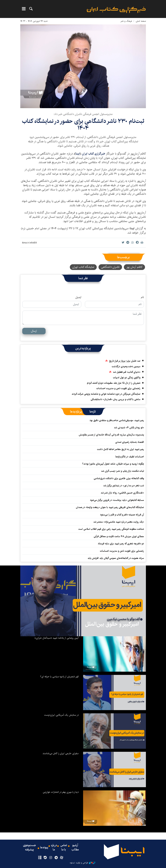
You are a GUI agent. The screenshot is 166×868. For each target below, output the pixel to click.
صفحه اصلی (141, 21)
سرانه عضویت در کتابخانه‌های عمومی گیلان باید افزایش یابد (116, 558)
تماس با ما (64, 848)
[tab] (93, 412)
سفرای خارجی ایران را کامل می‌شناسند (61, 753)
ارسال (34, 331)
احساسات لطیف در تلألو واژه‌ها (130, 457)
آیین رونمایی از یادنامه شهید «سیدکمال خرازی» (57, 638)
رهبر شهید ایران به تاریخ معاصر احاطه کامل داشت (121, 449)
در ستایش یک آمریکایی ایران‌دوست (61, 715)
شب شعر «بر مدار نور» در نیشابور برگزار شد (124, 486)
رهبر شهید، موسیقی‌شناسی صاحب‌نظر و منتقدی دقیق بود (117, 420)
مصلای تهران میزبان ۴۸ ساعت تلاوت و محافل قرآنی (119, 536)
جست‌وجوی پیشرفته (29, 848)
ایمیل (78, 297)
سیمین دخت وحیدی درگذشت (126, 366)
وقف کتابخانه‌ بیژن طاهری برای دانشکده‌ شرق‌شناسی (119, 478)
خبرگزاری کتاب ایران (94, 154)
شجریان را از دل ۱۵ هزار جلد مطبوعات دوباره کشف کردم (114, 383)
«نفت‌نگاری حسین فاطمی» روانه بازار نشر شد (122, 493)
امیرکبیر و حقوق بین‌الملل (112, 624)
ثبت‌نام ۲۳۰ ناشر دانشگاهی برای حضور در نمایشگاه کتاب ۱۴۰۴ (83, 125)
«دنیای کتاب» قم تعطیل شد (127, 372)
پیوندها (44, 848)
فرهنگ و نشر (126, 21)
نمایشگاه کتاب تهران (83, 267)
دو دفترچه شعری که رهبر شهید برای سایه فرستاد (121, 544)
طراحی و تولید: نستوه (83, 863)
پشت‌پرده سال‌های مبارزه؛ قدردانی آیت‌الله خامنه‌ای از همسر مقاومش (111, 435)
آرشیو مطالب (75, 848)
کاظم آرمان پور (134, 267)
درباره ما (54, 848)
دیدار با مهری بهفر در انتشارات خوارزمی (61, 792)
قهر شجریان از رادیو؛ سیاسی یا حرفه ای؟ (59, 677)
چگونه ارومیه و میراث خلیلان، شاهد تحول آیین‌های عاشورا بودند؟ (113, 464)
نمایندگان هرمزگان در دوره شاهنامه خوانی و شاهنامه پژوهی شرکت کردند (106, 394)
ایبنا (116, 10)
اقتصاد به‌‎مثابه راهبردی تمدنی (130, 442)
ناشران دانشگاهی (110, 267)
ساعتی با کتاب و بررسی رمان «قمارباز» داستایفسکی (115, 399)
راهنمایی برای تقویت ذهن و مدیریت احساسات (118, 388)
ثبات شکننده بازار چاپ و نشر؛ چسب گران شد (122, 471)
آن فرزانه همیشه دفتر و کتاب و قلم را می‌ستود (122, 515)
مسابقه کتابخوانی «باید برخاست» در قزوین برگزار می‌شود (117, 500)
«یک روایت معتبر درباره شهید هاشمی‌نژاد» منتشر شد (119, 522)
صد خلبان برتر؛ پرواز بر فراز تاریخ (125, 361)
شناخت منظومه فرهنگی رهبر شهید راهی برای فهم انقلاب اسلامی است (111, 529)
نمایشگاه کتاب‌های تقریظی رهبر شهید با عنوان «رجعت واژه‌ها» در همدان (110, 507)
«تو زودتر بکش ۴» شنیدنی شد (129, 428)
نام (142, 297)
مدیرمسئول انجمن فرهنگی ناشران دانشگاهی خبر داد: (83, 114)
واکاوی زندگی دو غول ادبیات (127, 378)
